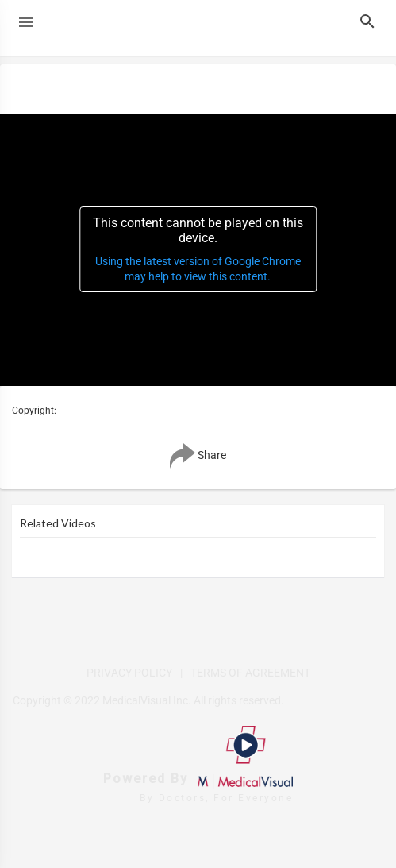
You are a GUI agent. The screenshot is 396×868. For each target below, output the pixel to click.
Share (198, 456)
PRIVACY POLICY (129, 673)
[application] (198, 250)
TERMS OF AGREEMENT (250, 673)
